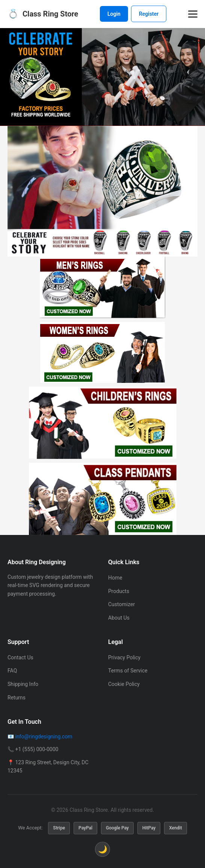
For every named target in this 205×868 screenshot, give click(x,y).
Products (119, 591)
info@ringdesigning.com (44, 737)
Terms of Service (128, 671)
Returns (17, 698)
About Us (119, 618)
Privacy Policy (124, 657)
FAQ (12, 671)
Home (115, 578)
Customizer (121, 604)
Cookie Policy (124, 684)
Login (114, 14)
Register (149, 14)
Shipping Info (23, 684)
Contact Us (20, 657)
